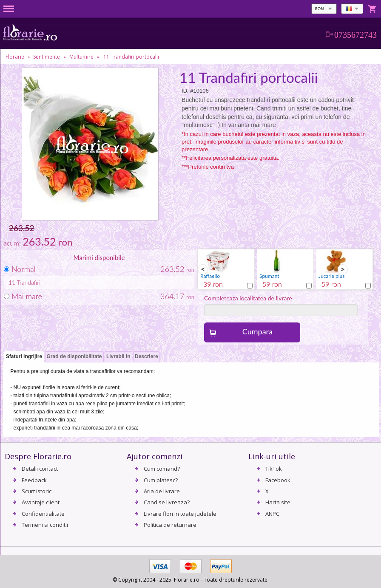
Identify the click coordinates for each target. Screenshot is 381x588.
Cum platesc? (161, 480)
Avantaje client (41, 502)
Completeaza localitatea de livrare (248, 298)
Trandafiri (29, 282)
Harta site (278, 502)
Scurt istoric (37, 491)
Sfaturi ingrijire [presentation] (24, 356)
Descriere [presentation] (146, 356)
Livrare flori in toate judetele (180, 514)
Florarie (15, 57)
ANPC (272, 514)
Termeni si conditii (45, 525)
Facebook (278, 480)
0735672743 (355, 35)
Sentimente (47, 57)
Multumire (81, 57)
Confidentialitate (43, 514)
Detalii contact (40, 469)
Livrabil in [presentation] (118, 356)
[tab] (24, 357)
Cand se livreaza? (167, 502)
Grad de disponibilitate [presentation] (74, 356)
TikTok (274, 469)
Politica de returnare (170, 525)
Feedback (34, 480)
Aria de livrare (162, 491)
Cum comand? (162, 469)
